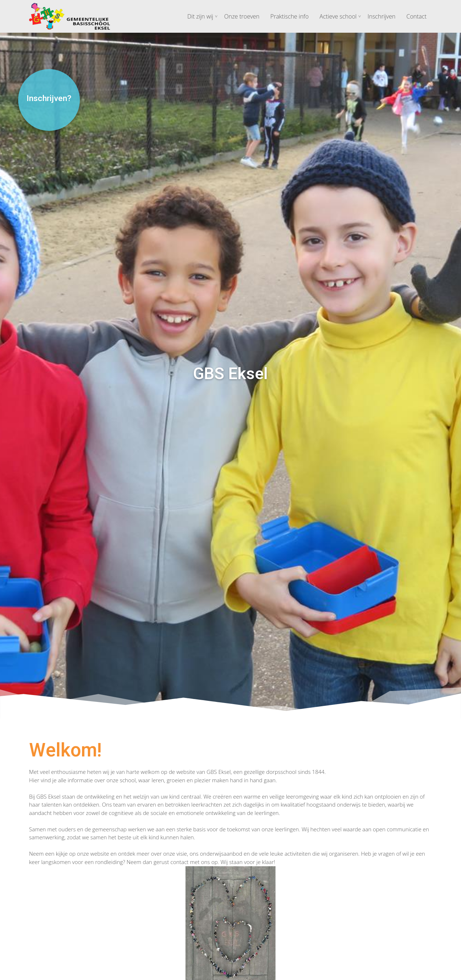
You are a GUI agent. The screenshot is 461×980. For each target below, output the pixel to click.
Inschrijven (381, 16)
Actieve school (338, 16)
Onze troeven (242, 16)
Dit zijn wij (200, 16)
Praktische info (289, 16)
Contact (416, 16)
